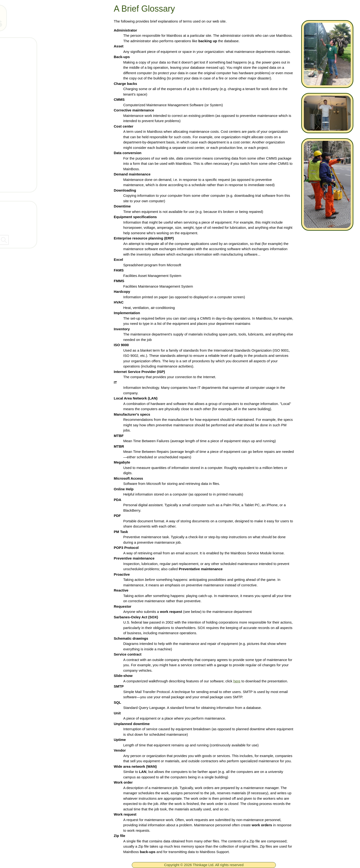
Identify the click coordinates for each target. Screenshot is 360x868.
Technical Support (33, 87)
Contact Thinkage (22, 207)
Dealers (13, 227)
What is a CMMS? (33, 129)
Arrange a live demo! (36, 170)
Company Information (26, 217)
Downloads (27, 101)
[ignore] (10, 45)
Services (24, 142)
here (237, 681)
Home (22, 45)
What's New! (28, 115)
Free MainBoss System (38, 59)
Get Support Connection (39, 156)
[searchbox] (52, 240)
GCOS (22, 184)
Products (25, 73)
